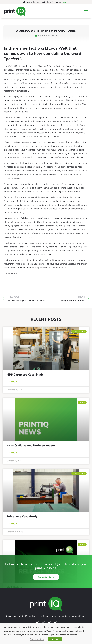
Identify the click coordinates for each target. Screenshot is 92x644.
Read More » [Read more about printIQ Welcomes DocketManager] (13, 453)
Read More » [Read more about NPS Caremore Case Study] (13, 382)
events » (66, 2)
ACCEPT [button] (55, 639)
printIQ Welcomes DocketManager (31, 446)
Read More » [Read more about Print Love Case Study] (13, 524)
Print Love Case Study (22, 517)
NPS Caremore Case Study (25, 375)
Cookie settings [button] (37, 639)
